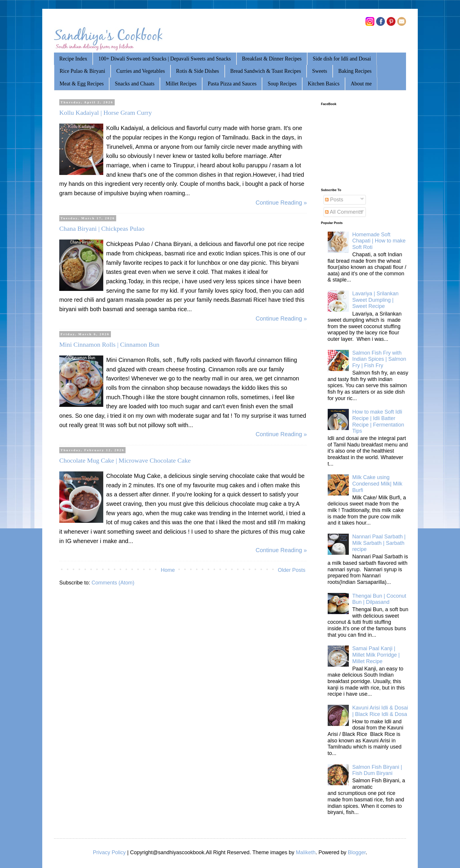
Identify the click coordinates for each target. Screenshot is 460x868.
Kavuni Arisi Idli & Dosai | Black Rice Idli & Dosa (380, 711)
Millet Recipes (181, 84)
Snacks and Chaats (135, 84)
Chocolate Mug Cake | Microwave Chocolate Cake (125, 460)
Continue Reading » (281, 203)
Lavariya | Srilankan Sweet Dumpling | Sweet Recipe (376, 300)
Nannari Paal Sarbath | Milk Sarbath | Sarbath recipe (379, 543)
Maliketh (306, 852)
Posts (334, 200)
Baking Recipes (355, 71)
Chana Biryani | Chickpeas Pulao (102, 229)
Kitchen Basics (324, 84)
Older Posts (292, 570)
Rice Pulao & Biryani (82, 71)
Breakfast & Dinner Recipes (272, 59)
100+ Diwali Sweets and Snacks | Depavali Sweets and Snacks (164, 59)
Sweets (320, 71)
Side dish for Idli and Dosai (342, 59)
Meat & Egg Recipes (82, 84)
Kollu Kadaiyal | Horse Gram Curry (105, 113)
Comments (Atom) (113, 583)
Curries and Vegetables (141, 71)
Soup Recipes (282, 84)
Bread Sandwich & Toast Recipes (266, 71)
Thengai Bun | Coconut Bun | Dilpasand (379, 599)
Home (168, 570)
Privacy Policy (109, 852)
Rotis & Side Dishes (198, 71)
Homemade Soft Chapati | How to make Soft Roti (379, 241)
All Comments (344, 212)
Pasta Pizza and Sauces (232, 84)
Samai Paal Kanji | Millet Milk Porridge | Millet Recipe (376, 655)
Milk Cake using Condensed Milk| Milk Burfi (377, 484)
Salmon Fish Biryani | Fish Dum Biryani (377, 770)
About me (361, 84)
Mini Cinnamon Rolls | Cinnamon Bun (109, 344)
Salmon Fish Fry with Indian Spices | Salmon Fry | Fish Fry (379, 359)
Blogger (357, 852)
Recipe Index (73, 59)
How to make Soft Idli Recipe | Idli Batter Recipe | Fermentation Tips (378, 421)
